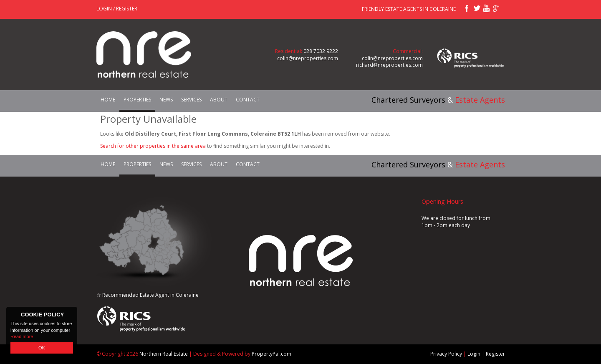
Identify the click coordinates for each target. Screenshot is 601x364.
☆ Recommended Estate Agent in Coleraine (148, 295)
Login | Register (486, 354)
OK (42, 348)
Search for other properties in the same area (153, 146)
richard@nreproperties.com (389, 65)
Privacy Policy (446, 354)
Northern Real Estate (164, 354)
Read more (22, 336)
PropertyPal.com (271, 354)
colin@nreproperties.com (308, 58)
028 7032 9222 (321, 51)
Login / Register (117, 9)
